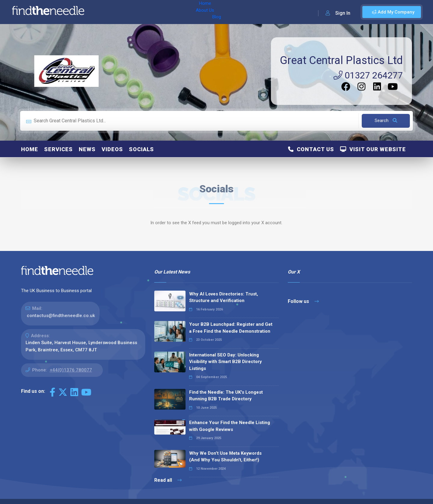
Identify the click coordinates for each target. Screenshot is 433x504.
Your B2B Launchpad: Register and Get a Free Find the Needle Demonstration (231, 328)
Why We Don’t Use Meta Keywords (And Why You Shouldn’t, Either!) (225, 457)
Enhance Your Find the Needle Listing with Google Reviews (230, 426)
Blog (150, 12)
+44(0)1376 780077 (71, 370)
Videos (112, 149)
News (87, 149)
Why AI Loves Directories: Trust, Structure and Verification (224, 297)
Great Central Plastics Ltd (341, 60)
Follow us (303, 301)
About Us (129, 12)
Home (106, 12)
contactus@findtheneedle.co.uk (61, 316)
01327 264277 (368, 75)
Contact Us (311, 149)
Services (58, 149)
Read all (168, 480)
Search (386, 121)
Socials (141, 149)
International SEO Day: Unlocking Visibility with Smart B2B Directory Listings (226, 362)
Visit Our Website (373, 149)
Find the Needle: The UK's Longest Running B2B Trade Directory (226, 396)
